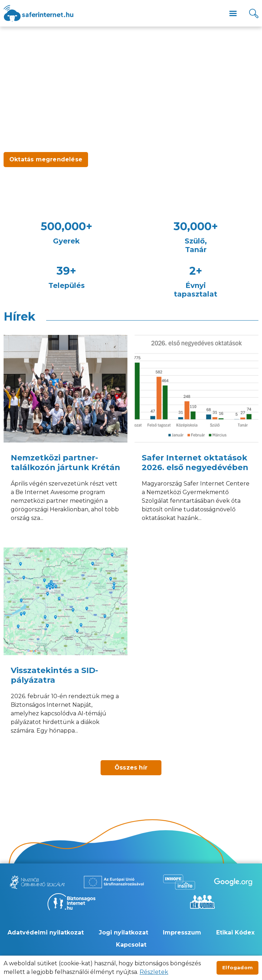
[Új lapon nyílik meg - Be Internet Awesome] (233, 882)
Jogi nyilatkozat (123, 932)
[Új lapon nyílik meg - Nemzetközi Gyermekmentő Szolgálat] (37, 882)
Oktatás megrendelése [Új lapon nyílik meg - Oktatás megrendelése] (46, 159)
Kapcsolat (131, 945)
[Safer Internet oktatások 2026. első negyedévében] (196, 438)
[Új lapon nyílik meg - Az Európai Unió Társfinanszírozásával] (114, 882)
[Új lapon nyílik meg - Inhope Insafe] (179, 882)
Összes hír (131, 768)
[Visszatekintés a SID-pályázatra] (65, 650)
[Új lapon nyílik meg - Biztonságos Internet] (71, 902)
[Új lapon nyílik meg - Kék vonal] (202, 902)
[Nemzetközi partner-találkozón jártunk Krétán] (65, 438)
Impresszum (182, 932)
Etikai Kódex (235, 932)
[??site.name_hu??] (38, 13)
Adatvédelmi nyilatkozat (46, 932)
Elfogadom (237, 967)
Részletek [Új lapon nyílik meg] (154, 972)
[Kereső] (254, 13)
